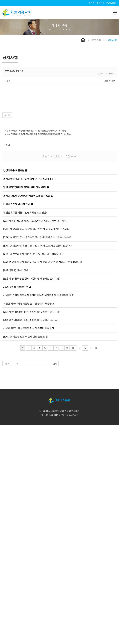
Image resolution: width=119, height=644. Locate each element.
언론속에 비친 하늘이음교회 (12, 467)
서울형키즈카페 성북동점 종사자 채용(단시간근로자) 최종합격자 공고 (38, 295)
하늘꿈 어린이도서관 (9, 634)
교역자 (3, 453)
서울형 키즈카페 (7, 628)
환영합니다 (5, 426)
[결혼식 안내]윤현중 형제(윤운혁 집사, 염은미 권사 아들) (32, 312)
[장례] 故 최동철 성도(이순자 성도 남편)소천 (25, 336)
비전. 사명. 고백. (7, 444)
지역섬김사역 (6, 575)
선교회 (3, 549)
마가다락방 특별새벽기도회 (12, 534)
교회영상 (4, 502)
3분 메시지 (5, 476)
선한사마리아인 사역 (9, 567)
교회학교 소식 (6, 605)
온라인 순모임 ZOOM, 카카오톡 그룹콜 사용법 (27, 196)
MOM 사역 (5, 593)
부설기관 (4, 619)
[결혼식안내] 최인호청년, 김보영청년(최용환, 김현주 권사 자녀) (35, 221)
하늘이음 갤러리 (7, 517)
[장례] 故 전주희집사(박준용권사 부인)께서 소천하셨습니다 (33, 254)
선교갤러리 (5, 520)
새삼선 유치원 (6, 622)
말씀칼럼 (4, 479)
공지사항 (112, 40)
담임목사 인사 (6, 429)
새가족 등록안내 (7, 438)
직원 (2, 458)
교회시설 (4, 464)
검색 (55, 364)
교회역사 (4, 461)
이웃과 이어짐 (6, 561)
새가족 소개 (5, 555)
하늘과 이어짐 (6, 523)
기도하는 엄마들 (7, 625)
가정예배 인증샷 (7, 508)
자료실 (3, 505)
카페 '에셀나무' (7, 640)
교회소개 (4, 441)
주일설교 (4, 473)
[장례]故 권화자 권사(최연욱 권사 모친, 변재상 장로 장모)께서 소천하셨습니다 (42, 262)
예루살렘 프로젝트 (8, 584)
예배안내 (4, 432)
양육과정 (4, 529)
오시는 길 (4, 435)
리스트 (7, 115)
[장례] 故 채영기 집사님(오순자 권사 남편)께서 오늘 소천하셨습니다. (38, 237)
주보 (2, 494)
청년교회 (4, 616)
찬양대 (3, 558)
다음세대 (4, 599)
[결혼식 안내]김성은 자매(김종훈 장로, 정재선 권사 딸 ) (31, 320)
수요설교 (4, 482)
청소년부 (4, 613)
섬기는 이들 (5, 450)
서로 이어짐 (5, 540)
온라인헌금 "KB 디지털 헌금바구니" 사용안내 (26, 179)
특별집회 (4, 485)
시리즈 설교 (5, 488)
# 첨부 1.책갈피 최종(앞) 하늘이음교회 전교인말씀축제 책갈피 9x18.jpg (35, 130)
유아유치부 (5, 607)
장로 (2, 456)
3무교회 (3, 447)
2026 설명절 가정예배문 (16, 287)
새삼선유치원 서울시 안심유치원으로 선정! (25, 212)
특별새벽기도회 (7, 532)
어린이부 (4, 610)
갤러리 (3, 514)
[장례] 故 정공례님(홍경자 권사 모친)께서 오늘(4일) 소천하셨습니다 (37, 245)
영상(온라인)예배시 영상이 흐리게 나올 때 (24, 187)
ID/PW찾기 (111, 3)
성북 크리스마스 (7, 570)
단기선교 (4, 590)
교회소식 (96, 40)
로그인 (92, 3)
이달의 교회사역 (7, 499)
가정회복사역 (6, 537)
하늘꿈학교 (5, 631)
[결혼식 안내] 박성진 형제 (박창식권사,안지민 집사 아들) (32, 278)
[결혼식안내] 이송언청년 (16, 270)
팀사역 (3, 552)
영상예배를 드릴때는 (14, 170)
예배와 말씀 (5, 470)
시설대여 (4, 572)
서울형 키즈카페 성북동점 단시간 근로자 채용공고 (29, 303)
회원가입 (100, 3)
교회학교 (4, 602)
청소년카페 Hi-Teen (8, 637)
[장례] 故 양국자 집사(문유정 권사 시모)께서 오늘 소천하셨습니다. (36, 229)
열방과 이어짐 (6, 578)
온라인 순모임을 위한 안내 (17, 204)
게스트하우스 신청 (8, 596)
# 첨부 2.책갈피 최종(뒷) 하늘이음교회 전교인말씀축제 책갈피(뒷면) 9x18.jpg (38, 134)
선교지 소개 (5, 587)
